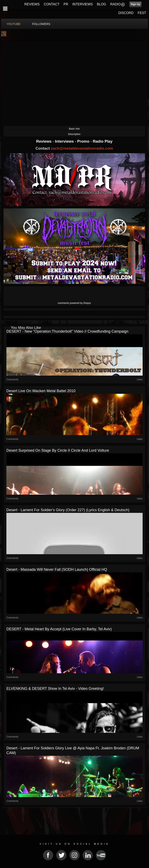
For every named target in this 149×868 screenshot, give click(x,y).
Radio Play (103, 141)
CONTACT (52, 4)
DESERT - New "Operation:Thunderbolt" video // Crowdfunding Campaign (67, 331)
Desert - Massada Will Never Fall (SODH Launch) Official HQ (57, 570)
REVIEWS (32, 4)
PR (66, 4)
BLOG (102, 4)
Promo (84, 141)
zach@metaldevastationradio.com (82, 148)
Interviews (65, 141)
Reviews (44, 141)
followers (41, 24)
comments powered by (74, 303)
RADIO (115, 4)
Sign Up (135, 4)
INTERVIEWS (82, 4)
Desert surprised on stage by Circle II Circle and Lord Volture (58, 450)
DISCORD (126, 13)
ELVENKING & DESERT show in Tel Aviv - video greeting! (55, 689)
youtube (14, 24)
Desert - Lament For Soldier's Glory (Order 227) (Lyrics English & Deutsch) (68, 510)
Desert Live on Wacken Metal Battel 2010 (41, 391)
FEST (142, 13)
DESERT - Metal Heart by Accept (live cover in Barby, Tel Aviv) (59, 629)
